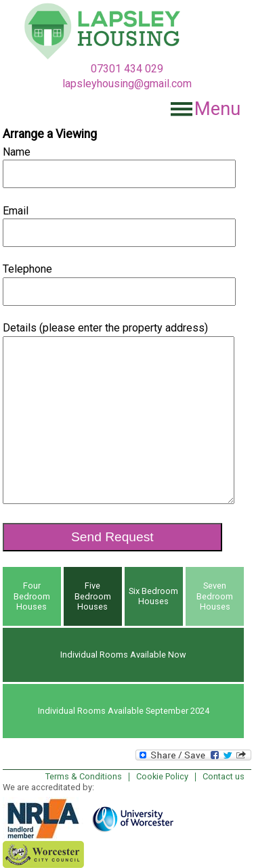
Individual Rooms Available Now (123, 655)
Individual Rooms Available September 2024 (124, 711)
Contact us (224, 776)
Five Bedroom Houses (93, 596)
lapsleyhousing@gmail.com (127, 84)
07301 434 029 (127, 69)
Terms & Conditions (84, 776)
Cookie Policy (162, 776)
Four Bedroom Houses (32, 596)
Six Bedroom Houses (153, 596)
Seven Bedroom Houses (215, 596)
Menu (217, 109)
